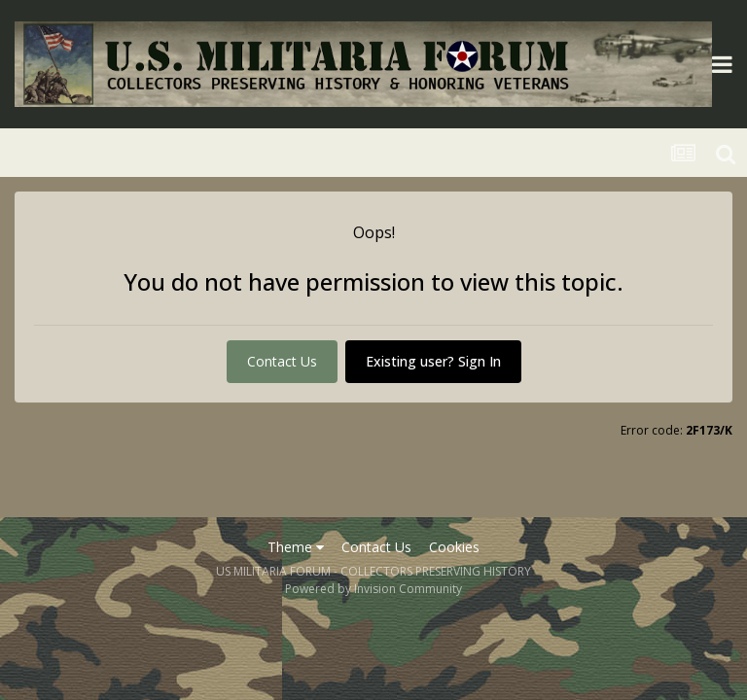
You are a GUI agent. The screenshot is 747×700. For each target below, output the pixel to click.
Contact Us (282, 361)
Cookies (454, 547)
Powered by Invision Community (373, 589)
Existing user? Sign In (433, 361)
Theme (296, 547)
